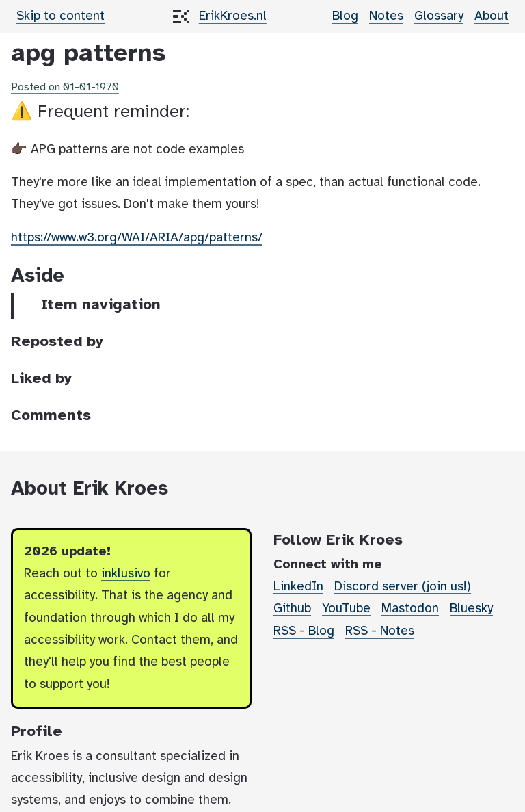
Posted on (65, 87)
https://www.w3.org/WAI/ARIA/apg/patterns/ (137, 238)
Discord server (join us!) (403, 587)
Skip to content (60, 16)
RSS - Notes (380, 631)
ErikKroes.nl (233, 16)
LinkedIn (298, 587)
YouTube (346, 609)
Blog (345, 16)
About (492, 16)
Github (292, 609)
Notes (386, 16)
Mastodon (410, 609)
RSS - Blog (304, 631)
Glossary (439, 16)
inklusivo (126, 574)
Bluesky (471, 609)
